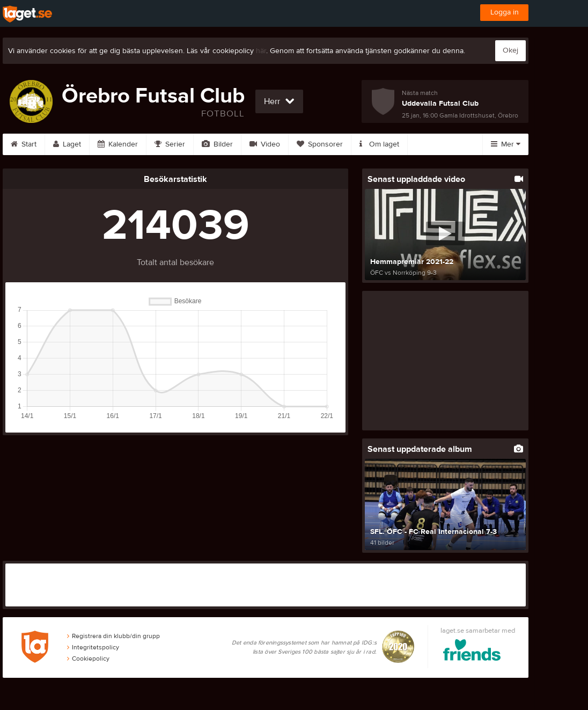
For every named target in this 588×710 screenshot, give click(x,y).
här (261, 51)
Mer (506, 144)
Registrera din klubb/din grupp (113, 636)
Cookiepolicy (88, 658)
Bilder (217, 144)
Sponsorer (320, 144)
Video (265, 144)
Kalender (118, 144)
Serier (170, 144)
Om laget (379, 144)
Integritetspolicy (93, 647)
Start (24, 144)
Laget (67, 144)
